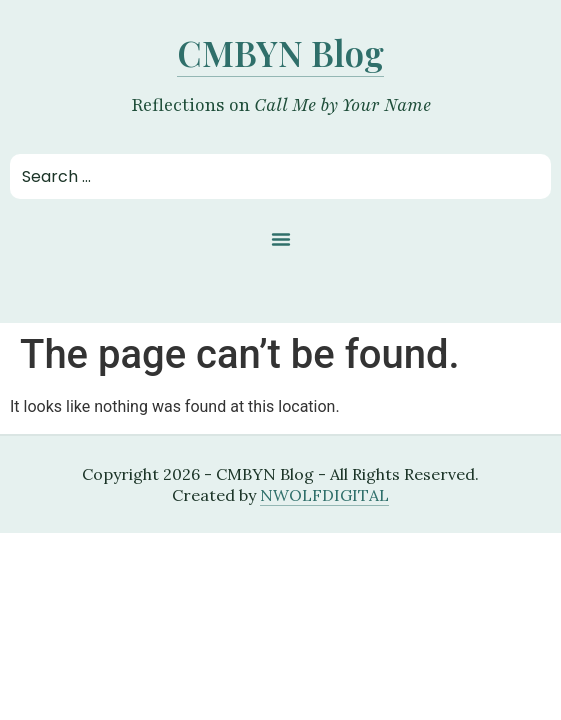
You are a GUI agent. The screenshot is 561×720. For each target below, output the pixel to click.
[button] (281, 239)
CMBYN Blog (280, 52)
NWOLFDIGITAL (324, 495)
